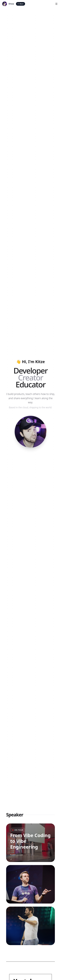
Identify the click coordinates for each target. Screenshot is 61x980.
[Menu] (56, 4)
